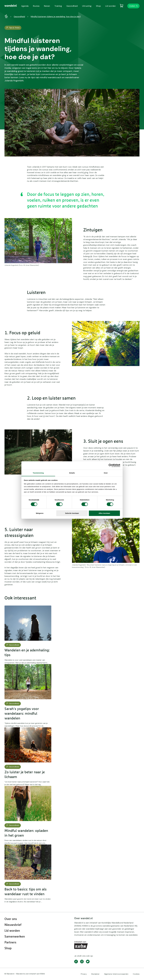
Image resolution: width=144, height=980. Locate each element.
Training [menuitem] (58, 6)
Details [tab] (72, 473)
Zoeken (132, 6)
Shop (8, 948)
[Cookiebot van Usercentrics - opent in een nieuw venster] (110, 465)
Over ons (11, 919)
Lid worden (12, 931)
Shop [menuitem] (98, 6)
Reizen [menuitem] (47, 6)
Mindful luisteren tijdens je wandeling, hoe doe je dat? (56, 17)
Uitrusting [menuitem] (87, 6)
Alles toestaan (104, 513)
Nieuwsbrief (13, 925)
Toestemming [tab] (38, 473)
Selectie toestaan (72, 513)
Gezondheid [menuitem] (72, 6)
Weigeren (40, 513)
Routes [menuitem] (36, 6)
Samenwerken (15, 937)
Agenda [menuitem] (25, 6)
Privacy (84, 974)
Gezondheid (19, 17)
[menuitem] (11, 6)
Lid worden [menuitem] (110, 6)
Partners (10, 942)
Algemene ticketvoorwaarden (116, 974)
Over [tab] (106, 473)
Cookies (136, 974)
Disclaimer (95, 974)
